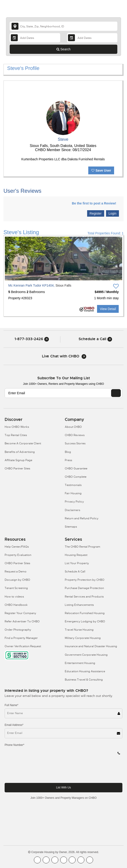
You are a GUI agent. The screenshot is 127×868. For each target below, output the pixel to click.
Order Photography (18, 630)
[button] (11, 259)
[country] (63, 26)
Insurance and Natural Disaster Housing (91, 646)
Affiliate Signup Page (18, 460)
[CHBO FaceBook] (37, 860)
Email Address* (14, 725)
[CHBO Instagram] (64, 860)
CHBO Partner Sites (17, 468)
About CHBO (73, 427)
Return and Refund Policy (82, 518)
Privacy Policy (74, 502)
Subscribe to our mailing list (64, 378)
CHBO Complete (76, 477)
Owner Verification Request (23, 646)
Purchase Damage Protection (84, 588)
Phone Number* (14, 745)
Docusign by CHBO (17, 580)
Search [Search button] (63, 49)
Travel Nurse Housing (79, 630)
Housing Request (76, 555)
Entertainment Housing (80, 663)
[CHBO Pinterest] (81, 860)
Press (68, 460)
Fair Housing (73, 493)
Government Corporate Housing (86, 655)
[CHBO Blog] (55, 860)
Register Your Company (20, 613)
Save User (101, 170)
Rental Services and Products (84, 597)
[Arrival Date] (35, 38)
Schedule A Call (75, 572)
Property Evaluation (18, 555)
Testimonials (73, 485)
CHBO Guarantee (76, 468)
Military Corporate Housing (83, 638)
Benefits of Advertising (20, 452)
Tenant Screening (16, 588)
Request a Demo (16, 572)
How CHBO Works (17, 427)
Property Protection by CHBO (85, 580)
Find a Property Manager (21, 638)
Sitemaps (71, 527)
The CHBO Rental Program (83, 547)
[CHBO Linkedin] (72, 860)
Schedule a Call (95, 339)
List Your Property (77, 563)
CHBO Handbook (16, 605)
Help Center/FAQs (17, 547)
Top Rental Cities (16, 435)
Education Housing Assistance (85, 671)
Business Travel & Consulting (84, 680)
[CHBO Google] (90, 860)
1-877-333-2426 (32, 339)
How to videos (14, 597)
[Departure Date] (92, 38)
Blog (68, 452)
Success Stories (75, 443)
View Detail (108, 309)
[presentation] (40, 770)
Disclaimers (72, 510)
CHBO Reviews (75, 435)
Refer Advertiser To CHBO (22, 621)
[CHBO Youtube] (46, 860)
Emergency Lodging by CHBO (85, 621)
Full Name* (11, 705)
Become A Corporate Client (23, 443)
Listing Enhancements (79, 605)
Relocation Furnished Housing (85, 613)
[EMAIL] (116, 393)
